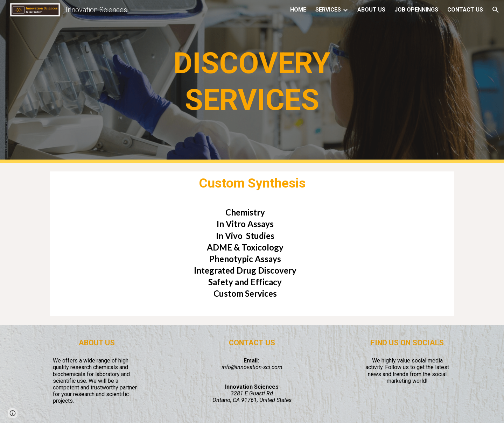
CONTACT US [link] (465, 10)
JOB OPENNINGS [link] (416, 10)
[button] (496, 10)
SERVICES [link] (328, 10)
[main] (252, 82)
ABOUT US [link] (371, 10)
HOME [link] (298, 10)
